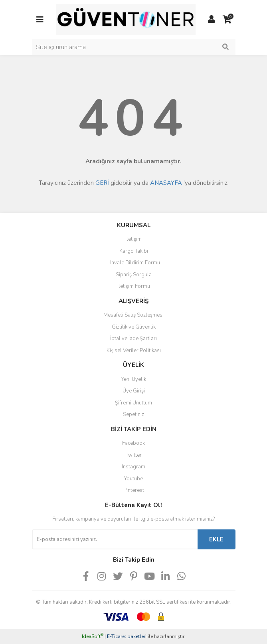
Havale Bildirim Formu (134, 263)
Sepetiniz (133, 414)
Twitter (134, 455)
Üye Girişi (134, 391)
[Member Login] (212, 20)
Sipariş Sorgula (134, 275)
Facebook (133, 443)
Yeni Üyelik (134, 379)
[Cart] (227, 20)
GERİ (102, 183)
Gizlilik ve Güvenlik (134, 327)
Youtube (133, 479)
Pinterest (134, 490)
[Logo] (126, 19)
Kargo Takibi (134, 251)
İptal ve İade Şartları (133, 339)
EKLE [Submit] (216, 539)
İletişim (133, 239)
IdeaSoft (93, 636)
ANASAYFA (166, 183)
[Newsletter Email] (115, 539)
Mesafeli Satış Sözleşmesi (133, 315)
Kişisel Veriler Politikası (134, 351)
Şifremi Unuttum (133, 403)
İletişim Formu (134, 286)
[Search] (134, 47)
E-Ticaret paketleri (127, 636)
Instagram (133, 467)
